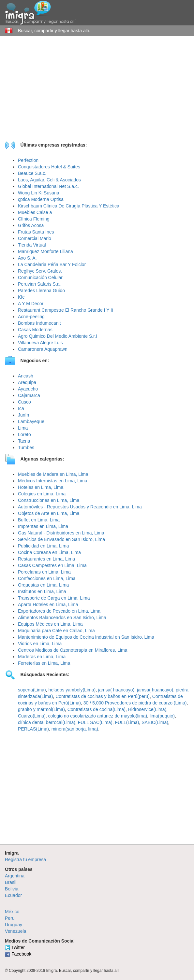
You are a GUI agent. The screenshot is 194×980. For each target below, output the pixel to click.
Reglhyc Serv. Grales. (40, 271)
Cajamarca (29, 395)
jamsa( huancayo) (116, 690)
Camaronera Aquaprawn (43, 349)
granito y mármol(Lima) (41, 709)
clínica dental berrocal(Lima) (47, 722)
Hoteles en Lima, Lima (41, 487)
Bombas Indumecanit (39, 323)
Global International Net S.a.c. (48, 186)
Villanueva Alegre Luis (40, 343)
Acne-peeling (31, 317)
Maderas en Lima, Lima (42, 657)
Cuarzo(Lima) (32, 716)
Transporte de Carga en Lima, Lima (54, 598)
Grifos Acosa (31, 225)
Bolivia (12, 889)
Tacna (24, 441)
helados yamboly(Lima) (72, 690)
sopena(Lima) (32, 690)
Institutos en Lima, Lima (42, 591)
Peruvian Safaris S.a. (39, 284)
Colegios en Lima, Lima (42, 494)
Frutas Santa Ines (36, 232)
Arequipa (27, 382)
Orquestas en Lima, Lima (43, 585)
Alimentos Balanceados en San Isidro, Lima (62, 618)
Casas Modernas (35, 330)
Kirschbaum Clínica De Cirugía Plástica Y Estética (69, 206)
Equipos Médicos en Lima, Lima (50, 624)
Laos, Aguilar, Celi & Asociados (49, 180)
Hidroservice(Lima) (147, 709)
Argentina (15, 876)
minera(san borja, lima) (75, 729)
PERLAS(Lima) (33, 729)
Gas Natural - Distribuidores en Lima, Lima (61, 533)
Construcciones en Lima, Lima (49, 500)
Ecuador (13, 895)
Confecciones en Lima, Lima (47, 578)
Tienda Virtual (32, 245)
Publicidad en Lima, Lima (43, 546)
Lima (23, 428)
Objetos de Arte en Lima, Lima (49, 513)
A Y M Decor (31, 304)
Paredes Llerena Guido (41, 291)
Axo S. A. (27, 258)
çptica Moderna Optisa (41, 199)
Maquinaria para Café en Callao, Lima (56, 631)
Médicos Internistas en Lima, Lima (52, 481)
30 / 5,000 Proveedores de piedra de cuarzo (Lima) (135, 703)
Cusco (24, 402)
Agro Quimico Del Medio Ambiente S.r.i (57, 336)
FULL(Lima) (127, 722)
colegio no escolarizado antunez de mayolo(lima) (98, 716)
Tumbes (26, 447)
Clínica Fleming (34, 219)
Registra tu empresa (25, 859)
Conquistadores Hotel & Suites (49, 167)
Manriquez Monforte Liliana (45, 251)
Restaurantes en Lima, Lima (46, 559)
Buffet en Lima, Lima (39, 520)
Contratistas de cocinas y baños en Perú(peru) (103, 696)
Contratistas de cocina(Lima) (97, 709)
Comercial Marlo (35, 238)
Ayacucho (28, 389)
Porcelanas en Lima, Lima (44, 572)
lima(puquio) (162, 716)
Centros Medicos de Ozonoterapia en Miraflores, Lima (73, 650)
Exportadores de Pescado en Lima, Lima (59, 611)
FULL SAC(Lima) (95, 722)
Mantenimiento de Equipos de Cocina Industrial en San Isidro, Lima (86, 637)
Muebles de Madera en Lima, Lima (53, 474)
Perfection (28, 160)
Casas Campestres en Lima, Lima (52, 565)
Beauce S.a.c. (32, 173)
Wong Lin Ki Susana (39, 193)
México (12, 912)
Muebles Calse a (35, 212)
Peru (10, 918)
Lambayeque (31, 421)
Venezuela (15, 931)
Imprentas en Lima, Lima (43, 526)
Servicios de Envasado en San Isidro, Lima (61, 539)
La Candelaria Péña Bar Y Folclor (52, 264)
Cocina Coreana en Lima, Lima (49, 552)
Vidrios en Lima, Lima (40, 644)
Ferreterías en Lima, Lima (44, 663)
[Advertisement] (97, 94)
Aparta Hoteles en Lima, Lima (48, 604)
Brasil (11, 882)
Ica (21, 408)
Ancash (26, 376)
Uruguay (14, 925)
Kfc (21, 297)
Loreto (24, 434)
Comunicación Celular (40, 277)
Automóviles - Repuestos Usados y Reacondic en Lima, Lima (80, 507)
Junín (23, 415)
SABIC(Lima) (155, 722)
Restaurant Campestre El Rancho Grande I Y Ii (65, 310)
